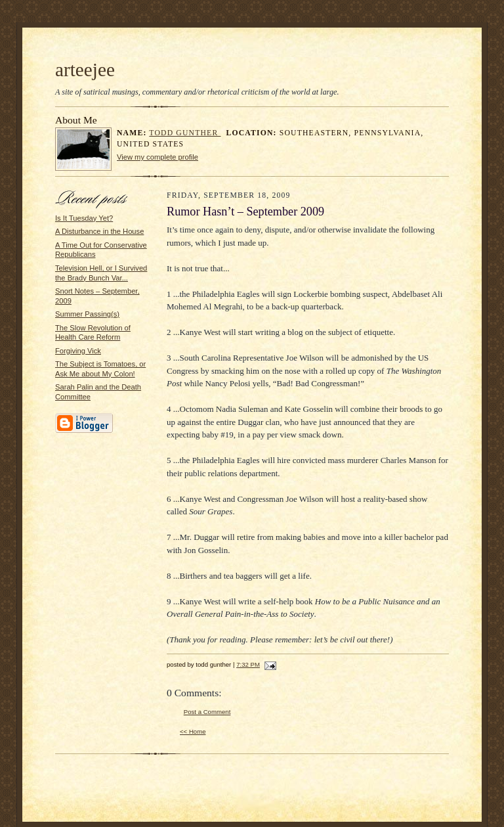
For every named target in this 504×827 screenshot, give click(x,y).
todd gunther (185, 133)
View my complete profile (157, 157)
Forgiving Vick (78, 351)
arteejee (85, 70)
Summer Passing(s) (87, 314)
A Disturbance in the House (99, 231)
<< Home (193, 731)
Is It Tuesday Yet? (84, 218)
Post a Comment (207, 712)
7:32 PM (248, 664)
